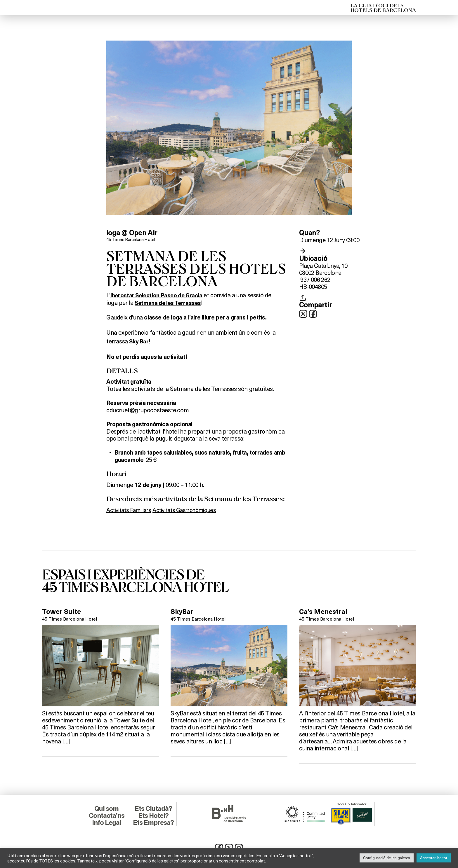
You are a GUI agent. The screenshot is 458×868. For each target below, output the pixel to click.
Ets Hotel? (153, 815)
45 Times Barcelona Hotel (132, 239)
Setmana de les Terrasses (169, 303)
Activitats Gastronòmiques (193, 509)
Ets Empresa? (153, 822)
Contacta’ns (107, 815)
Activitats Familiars (131, 509)
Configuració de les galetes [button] (387, 858)
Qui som (106, 808)
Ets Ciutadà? (153, 808)
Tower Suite (62, 611)
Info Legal (106, 822)
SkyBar (182, 611)
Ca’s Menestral (324, 611)
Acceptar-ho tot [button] (434, 858)
